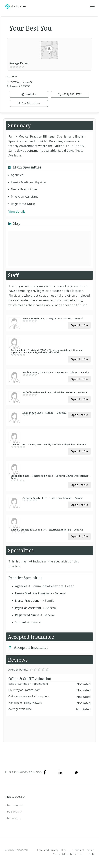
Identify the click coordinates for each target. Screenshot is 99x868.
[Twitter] (76, 772)
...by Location (13, 818)
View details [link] (17, 211)
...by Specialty (13, 812)
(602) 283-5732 (70, 94)
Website (29, 94)
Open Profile (79, 325)
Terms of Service (84, 850)
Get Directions (29, 103)
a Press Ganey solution (23, 772)
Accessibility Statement (67, 854)
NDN (91, 854)
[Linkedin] (61, 772)
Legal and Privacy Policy (52, 850)
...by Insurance (14, 805)
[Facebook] (45, 772)
